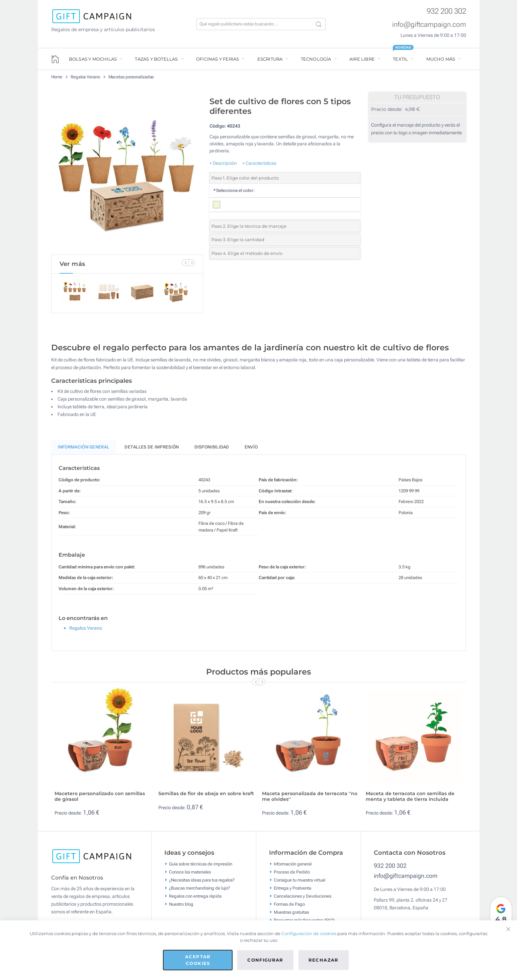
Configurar (265, 960)
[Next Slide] (192, 263)
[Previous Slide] (185, 263)
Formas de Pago (289, 907)
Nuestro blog (181, 907)
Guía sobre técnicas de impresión (201, 867)
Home (57, 77)
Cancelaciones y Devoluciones (303, 899)
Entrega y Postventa (292, 891)
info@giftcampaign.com (429, 24)
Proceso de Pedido (292, 875)
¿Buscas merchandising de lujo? (199, 891)
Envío (251, 450)
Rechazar (324, 960)
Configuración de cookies (309, 933)
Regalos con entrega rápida (195, 899)
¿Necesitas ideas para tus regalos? (202, 883)
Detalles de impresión (152, 450)
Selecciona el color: (234, 190)
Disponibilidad (212, 450)
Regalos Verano (85, 77)
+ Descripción (223, 163)
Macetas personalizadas (131, 77)
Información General (84, 450)
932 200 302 (446, 11)
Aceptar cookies (198, 960)
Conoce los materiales (190, 875)
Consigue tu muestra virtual (299, 883)
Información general (293, 867)
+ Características (259, 163)
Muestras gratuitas (291, 915)
